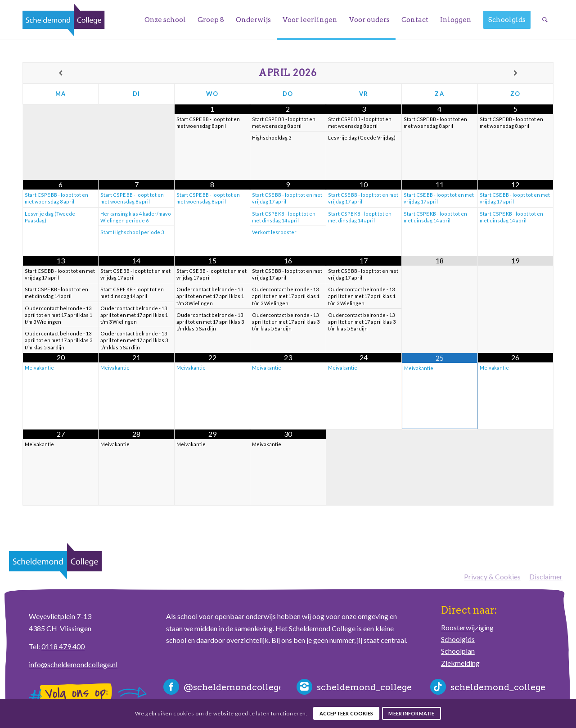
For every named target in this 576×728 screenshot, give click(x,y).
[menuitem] (165, 20)
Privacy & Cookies (492, 577)
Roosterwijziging (467, 627)
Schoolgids (458, 639)
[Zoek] (545, 20)
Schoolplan (458, 651)
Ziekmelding (460, 663)
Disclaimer (546, 577)
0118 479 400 (63, 646)
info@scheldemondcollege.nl (73, 664)
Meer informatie (411, 713)
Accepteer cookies (346, 713)
